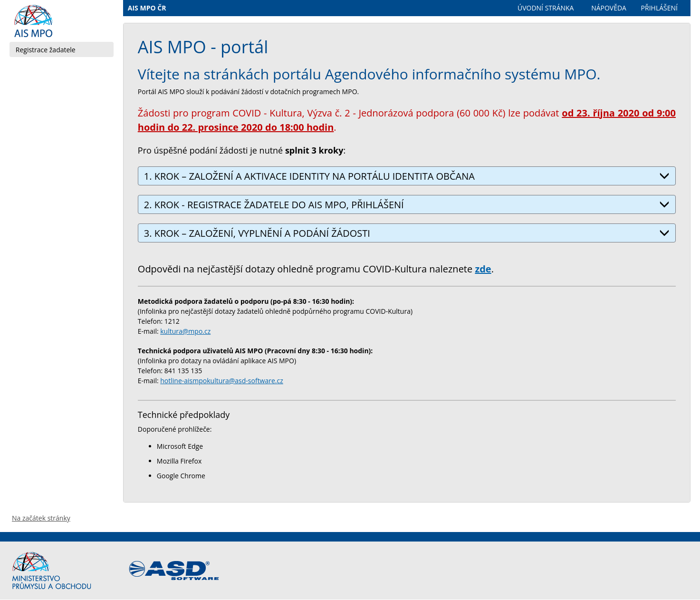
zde (483, 269)
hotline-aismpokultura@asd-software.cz (222, 381)
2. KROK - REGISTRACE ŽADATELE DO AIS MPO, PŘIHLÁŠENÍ (407, 205)
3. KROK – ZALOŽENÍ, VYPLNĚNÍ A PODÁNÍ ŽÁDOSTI (407, 233)
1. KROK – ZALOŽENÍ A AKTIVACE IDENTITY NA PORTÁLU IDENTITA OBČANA (407, 176)
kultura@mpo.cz (185, 331)
